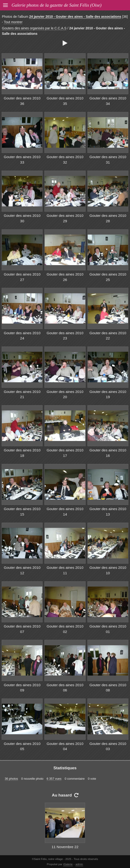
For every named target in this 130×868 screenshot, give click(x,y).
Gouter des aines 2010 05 (22, 746)
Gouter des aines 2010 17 (65, 453)
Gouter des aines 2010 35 (65, 101)
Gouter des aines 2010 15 (22, 512)
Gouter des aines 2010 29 (65, 218)
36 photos (11, 779)
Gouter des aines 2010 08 (108, 688)
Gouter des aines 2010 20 (65, 394)
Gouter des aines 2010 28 (108, 218)
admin (79, 864)
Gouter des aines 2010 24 (22, 336)
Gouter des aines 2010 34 (108, 101)
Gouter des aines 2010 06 (65, 688)
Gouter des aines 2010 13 (108, 512)
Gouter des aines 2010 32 (65, 160)
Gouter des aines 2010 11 (65, 570)
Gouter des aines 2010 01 (108, 629)
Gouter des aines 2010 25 (108, 277)
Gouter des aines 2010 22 (108, 336)
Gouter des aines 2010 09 (22, 688)
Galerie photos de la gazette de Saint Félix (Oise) (56, 5)
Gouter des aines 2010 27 (22, 277)
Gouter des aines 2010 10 (108, 570)
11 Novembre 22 (65, 847)
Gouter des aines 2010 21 (22, 394)
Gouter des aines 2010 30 (22, 218)
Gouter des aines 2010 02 (65, 629)
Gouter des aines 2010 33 (22, 160)
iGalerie (68, 864)
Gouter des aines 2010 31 (108, 160)
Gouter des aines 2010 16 (108, 453)
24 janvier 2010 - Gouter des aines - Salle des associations (75, 17)
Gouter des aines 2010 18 (22, 453)
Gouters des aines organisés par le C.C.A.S (34, 28)
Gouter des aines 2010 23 (65, 336)
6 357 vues (54, 779)
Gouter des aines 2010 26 (65, 277)
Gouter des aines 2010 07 (22, 629)
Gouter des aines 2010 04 (65, 746)
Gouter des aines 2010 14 (65, 512)
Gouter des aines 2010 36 (22, 101)
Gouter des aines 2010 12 (22, 570)
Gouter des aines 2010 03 (108, 746)
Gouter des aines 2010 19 (108, 394)
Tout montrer (13, 22)
